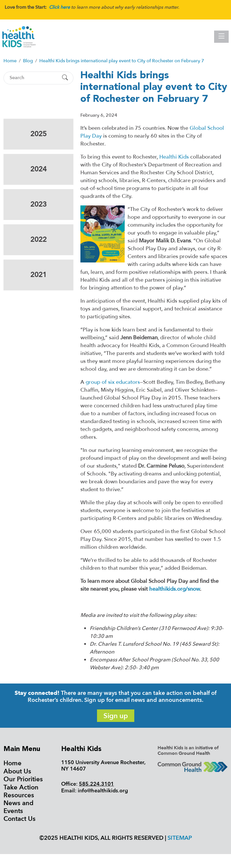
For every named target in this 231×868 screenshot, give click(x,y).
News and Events (18, 807)
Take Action (21, 787)
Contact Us (20, 819)
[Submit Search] (65, 78)
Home (13, 763)
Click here (59, 7)
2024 (38, 169)
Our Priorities (23, 779)
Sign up (116, 716)
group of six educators (113, 382)
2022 (38, 240)
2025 (38, 134)
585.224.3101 (96, 784)
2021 (38, 275)
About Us (17, 771)
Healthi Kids (174, 157)
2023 (38, 204)
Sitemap (180, 838)
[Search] (33, 78)
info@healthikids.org (103, 791)
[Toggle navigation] (221, 37)
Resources (19, 795)
